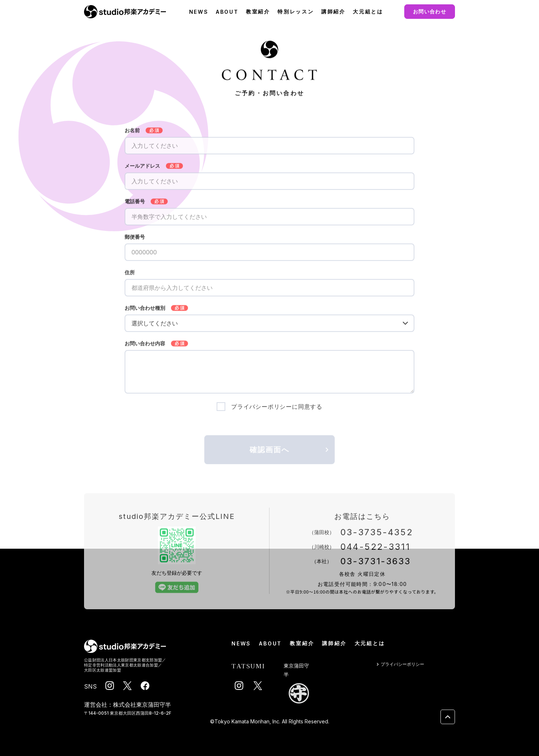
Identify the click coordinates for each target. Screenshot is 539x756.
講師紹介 (333, 11)
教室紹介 (258, 11)
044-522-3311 (375, 550)
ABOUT (227, 12)
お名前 (132, 134)
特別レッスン (296, 11)
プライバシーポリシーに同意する (277, 410)
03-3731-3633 (376, 565)
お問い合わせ (430, 11)
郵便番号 (135, 241)
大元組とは (368, 11)
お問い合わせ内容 (145, 347)
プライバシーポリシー (400, 664)
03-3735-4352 (377, 536)
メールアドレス (142, 170)
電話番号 (135, 205)
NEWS (199, 12)
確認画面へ (291, 453)
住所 (130, 276)
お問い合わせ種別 (145, 312)
